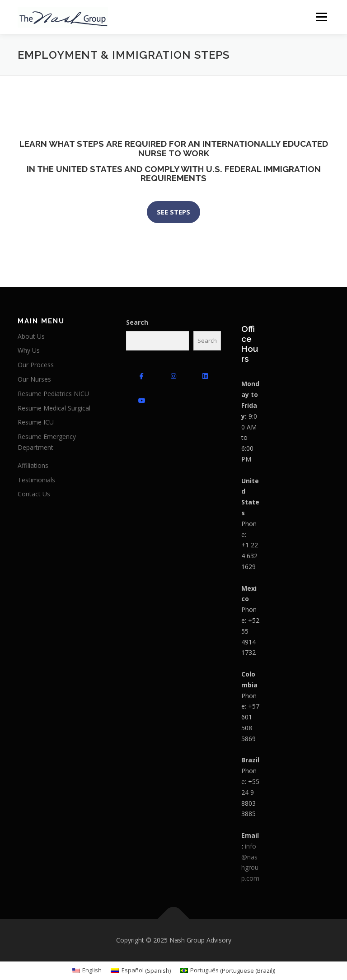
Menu (321, 17)
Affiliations (33, 465)
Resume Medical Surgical (54, 408)
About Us (31, 336)
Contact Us (34, 494)
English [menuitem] (92, 970)
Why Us (29, 350)
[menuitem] (87, 971)
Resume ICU (36, 422)
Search (137, 322)
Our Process (36, 365)
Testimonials (36, 480)
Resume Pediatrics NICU (53, 394)
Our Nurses (34, 379)
